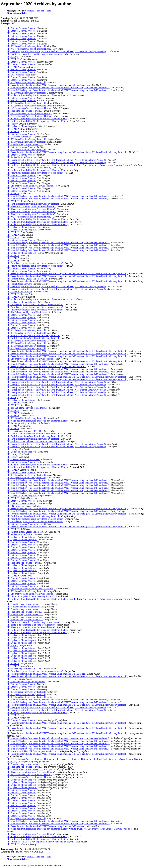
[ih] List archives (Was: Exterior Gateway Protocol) (31, 186)
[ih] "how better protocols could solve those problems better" (35, 173)
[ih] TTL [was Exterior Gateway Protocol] (27, 46)
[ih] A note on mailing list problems (23, 607)
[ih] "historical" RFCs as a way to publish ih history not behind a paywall (41, 842)
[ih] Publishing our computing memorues (26, 682)
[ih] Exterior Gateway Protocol (21, 28)
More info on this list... (18, 13)
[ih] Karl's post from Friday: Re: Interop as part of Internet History (38, 95)
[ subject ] (41, 11)
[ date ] (49, 11)
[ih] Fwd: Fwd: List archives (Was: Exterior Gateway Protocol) (36, 441)
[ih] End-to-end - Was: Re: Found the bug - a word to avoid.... (35, 54)
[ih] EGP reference (16, 75)
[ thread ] (31, 11)
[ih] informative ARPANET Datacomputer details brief (32, 751)
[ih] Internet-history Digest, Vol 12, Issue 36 (27, 279)
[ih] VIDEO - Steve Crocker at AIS (23, 459)
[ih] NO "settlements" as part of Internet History (29, 49)
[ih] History (13, 57)
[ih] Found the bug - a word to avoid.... (25, 111)
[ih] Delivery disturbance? (19, 137)
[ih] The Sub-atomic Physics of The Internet (27, 312)
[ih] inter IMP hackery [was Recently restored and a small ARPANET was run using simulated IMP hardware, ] (58, 88)
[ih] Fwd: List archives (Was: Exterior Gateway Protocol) (33, 204)
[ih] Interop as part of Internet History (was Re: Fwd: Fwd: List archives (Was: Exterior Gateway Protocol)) (57, 51)
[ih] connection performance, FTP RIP (25, 431)
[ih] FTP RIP (13, 59)
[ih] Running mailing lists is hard (22, 423)
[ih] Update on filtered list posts (22, 126)
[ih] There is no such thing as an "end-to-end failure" (31, 206)
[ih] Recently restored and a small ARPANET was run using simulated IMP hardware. (47, 85)
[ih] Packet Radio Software (20, 157)
